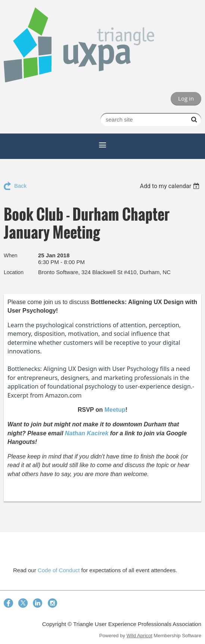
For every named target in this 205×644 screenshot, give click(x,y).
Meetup (115, 410)
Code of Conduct (59, 570)
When (11, 255)
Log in (186, 98)
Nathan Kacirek (87, 433)
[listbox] (170, 186)
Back (20, 186)
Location (14, 272)
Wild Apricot (139, 636)
